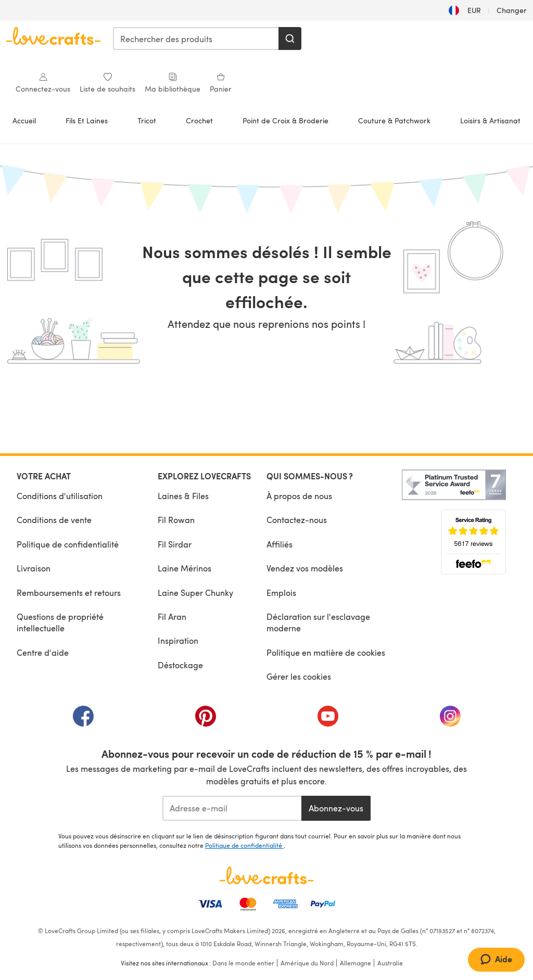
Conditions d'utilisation (60, 496)
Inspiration (178, 640)
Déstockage (180, 665)
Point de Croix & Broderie (285, 120)
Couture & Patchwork (394, 120)
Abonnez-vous (336, 808)
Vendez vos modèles (305, 568)
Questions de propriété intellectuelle (60, 622)
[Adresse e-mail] (232, 808)
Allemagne (356, 963)
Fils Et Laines (87, 120)
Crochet (199, 120)
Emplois (281, 593)
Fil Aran (172, 616)
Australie (390, 963)
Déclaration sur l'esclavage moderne (318, 622)
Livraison (34, 568)
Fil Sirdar (175, 544)
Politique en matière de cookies (326, 652)
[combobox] (196, 39)
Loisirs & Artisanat (490, 120)
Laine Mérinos (185, 568)
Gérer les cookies (299, 676)
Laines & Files (183, 496)
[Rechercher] (290, 39)
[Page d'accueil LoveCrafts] (266, 875)
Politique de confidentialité (68, 544)
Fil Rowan (176, 520)
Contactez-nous (297, 520)
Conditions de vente (54, 520)
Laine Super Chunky (195, 593)
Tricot (147, 120)
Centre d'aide (43, 652)
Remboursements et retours (69, 593)
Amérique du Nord (307, 963)
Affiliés (280, 544)
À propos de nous (299, 496)
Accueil (24, 120)
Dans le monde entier (243, 963)
